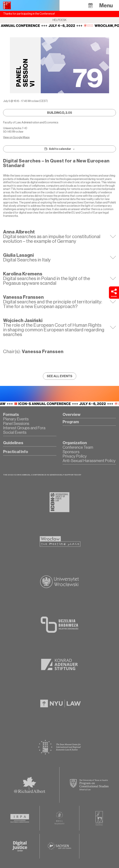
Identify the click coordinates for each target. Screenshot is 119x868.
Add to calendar (60, 149)
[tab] (59, 237)
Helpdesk (60, 20)
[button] (91, 5)
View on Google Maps (16, 137)
